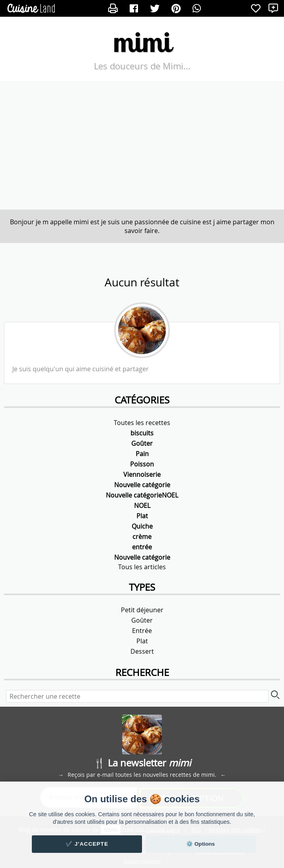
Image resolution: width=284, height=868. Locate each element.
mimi (142, 42)
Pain (142, 454)
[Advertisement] (142, 146)
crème (142, 537)
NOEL (142, 506)
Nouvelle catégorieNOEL (142, 495)
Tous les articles (142, 567)
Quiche (142, 526)
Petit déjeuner (142, 610)
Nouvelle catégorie (142, 485)
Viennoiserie (142, 474)
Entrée (142, 631)
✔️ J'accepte (87, 844)
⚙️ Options (200, 844)
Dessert (142, 651)
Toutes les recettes (142, 423)
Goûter (142, 443)
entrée (142, 547)
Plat (142, 516)
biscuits (142, 433)
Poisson (142, 464)
